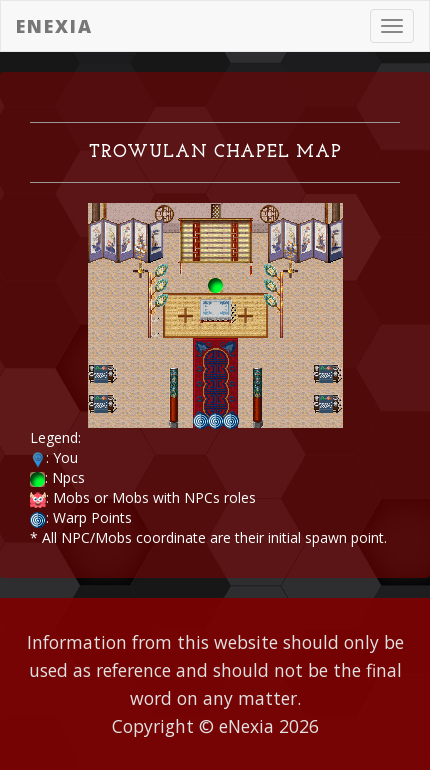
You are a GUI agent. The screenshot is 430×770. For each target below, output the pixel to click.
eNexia (54, 26)
